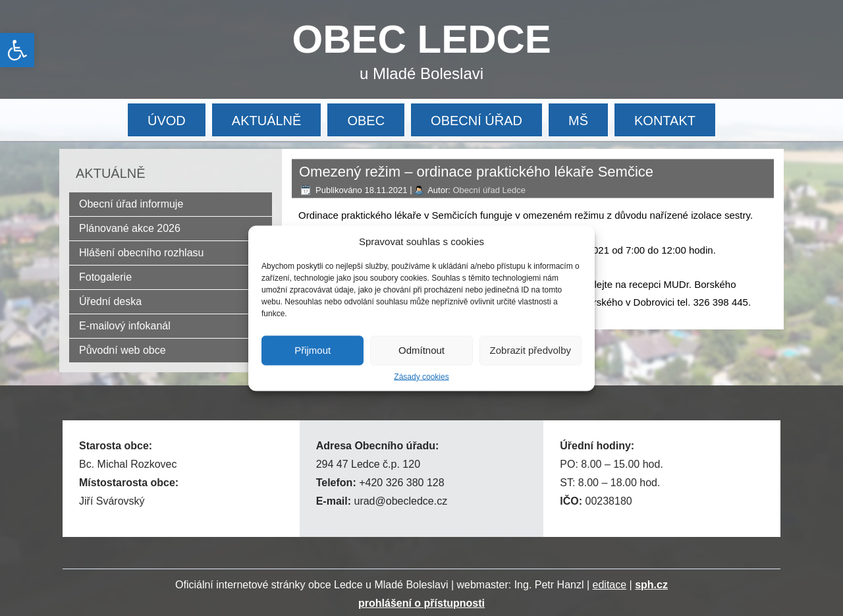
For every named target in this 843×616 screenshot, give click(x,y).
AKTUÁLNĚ (267, 121)
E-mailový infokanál (125, 326)
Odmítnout (421, 350)
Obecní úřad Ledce (489, 190)
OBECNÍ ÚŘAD (476, 121)
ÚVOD (167, 121)
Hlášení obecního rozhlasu (141, 253)
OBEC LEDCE (422, 39)
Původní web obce (122, 350)
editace (610, 585)
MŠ (578, 121)
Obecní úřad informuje (131, 204)
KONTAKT (665, 121)
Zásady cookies (421, 376)
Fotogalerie (105, 277)
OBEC (366, 121)
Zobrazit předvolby (530, 350)
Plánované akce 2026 (130, 228)
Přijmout (313, 350)
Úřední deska (110, 301)
